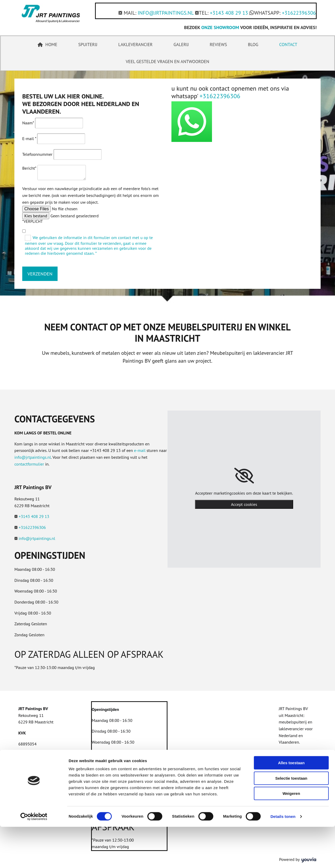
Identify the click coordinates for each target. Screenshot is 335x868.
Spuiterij (88, 45)
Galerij (181, 45)
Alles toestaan (291, 804)
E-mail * (29, 139)
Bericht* (29, 168)
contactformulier (29, 464)
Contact (288, 45)
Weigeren (291, 835)
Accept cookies (244, 504)
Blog (253, 45)
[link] (244, 476)
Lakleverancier (135, 45)
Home (48, 45)
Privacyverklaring (34, 755)
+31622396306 (299, 13)
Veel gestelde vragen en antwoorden (167, 62)
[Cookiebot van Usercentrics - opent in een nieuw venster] (34, 858)
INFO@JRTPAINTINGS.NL (166, 13)
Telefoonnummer (37, 154)
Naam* (28, 123)
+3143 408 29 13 (229, 13)
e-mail (140, 450)
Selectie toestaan (291, 819)
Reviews (218, 45)
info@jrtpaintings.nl (33, 457)
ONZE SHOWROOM (220, 27)
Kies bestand (36, 216)
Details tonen (283, 858)
